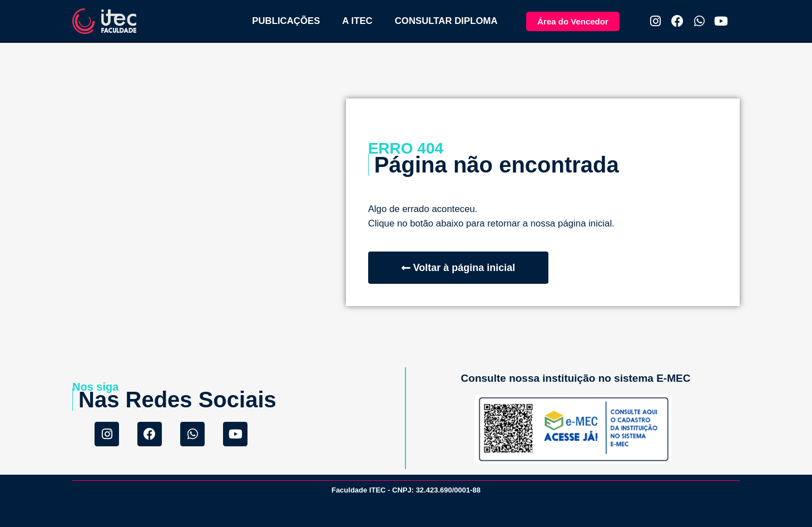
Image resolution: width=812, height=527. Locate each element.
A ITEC (357, 21)
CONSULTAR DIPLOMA (446, 21)
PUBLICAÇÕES (286, 21)
